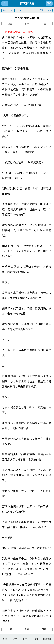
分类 (15, 639)
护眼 (41, 10)
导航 (49, 3)
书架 (5, 3)
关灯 (49, 10)
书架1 (35, 639)
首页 (5, 639)
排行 (25, 639)
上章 (10, 24)
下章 (44, 24)
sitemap (47, 639)
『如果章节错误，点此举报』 (19, 32)
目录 (27, 24)
